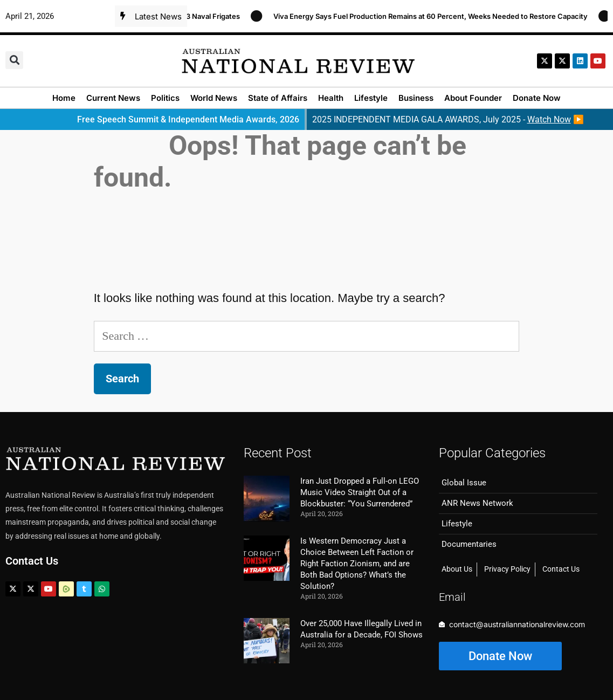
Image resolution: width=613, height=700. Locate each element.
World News (214, 98)
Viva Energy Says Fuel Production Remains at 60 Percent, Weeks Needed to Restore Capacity (435, 16)
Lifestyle (371, 98)
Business (416, 98)
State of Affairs (278, 98)
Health (331, 98)
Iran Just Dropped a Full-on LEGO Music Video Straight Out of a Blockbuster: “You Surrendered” (360, 492)
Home (64, 98)
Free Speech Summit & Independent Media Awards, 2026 (188, 119)
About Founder (473, 98)
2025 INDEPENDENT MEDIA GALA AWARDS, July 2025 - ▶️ (448, 119)
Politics (165, 98)
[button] (14, 60)
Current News (113, 98)
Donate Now (537, 98)
